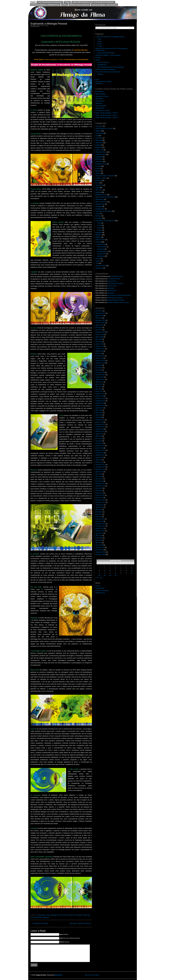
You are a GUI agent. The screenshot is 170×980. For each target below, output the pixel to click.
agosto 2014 (99, 457)
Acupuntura (99, 126)
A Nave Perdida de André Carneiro (118, 302)
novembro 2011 (100, 502)
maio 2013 (99, 476)
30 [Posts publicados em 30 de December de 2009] (110, 575)
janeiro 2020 (99, 344)
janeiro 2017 (99, 396)
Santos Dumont (100, 240)
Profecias (98, 216)
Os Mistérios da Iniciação (40, 923)
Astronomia (99, 143)
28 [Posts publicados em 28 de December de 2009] (99, 575)
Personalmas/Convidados (103, 82)
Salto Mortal (99, 99)
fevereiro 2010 (100, 547)
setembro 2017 (100, 379)
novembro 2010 (100, 526)
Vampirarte (99, 103)
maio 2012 (99, 491)
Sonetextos (99, 84)
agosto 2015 (99, 434)
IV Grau (100, 46)
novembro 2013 (100, 467)
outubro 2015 (100, 429)
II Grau (48, 915)
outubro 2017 (100, 377)
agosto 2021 (99, 325)
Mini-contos (99, 190)
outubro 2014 (100, 453)
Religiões (98, 237)
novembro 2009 (100, 554)
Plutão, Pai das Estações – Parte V (106, 115)
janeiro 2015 (99, 448)
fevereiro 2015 (100, 446)
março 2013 (99, 479)
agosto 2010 (99, 533)
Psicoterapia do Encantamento (105, 221)
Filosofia (98, 166)
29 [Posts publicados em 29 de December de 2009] (105, 575)
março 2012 (99, 493)
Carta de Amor (100, 101)
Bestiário (98, 145)
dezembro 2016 (100, 398)
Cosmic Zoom (112, 286)
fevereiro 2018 (100, 372)
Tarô (97, 263)
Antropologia (41, 915)
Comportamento (100, 154)
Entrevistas (99, 159)
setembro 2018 (100, 363)
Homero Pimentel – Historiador (105, 176)
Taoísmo (98, 261)
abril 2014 (99, 460)
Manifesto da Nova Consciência (80, 5)
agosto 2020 (99, 337)
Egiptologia (99, 157)
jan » (102, 578)
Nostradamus (100, 199)
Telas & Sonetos (101, 266)
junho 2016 (99, 413)
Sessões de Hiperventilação (106, 53)
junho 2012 (99, 488)
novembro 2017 (100, 375)
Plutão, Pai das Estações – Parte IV (107, 118)
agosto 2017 (99, 382)
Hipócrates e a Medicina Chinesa (80, 923)
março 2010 (99, 545)
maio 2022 (99, 318)
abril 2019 (99, 353)
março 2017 (99, 391)
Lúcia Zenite (99, 185)
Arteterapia (99, 138)
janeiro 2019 (99, 358)
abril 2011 (99, 517)
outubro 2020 (100, 335)
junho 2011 (99, 512)
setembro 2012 (100, 486)
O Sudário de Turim (117, 276)
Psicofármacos (102, 65)
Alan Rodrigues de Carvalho (104, 129)
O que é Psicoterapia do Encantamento (50, 2)
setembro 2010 (100, 531)
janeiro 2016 (99, 422)
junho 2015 (99, 439)
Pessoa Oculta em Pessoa (116, 300)
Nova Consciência (69, 915)
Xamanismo (99, 268)
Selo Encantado (100, 94)
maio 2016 (99, 415)
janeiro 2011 (99, 521)
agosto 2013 (99, 472)
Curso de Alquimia (103, 62)
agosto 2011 (99, 507)
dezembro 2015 (100, 424)
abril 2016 (99, 417)
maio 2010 (99, 540)
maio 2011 (99, 514)
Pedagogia (99, 206)
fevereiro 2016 (100, 420)
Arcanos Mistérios (101, 106)
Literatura (98, 180)
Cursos (65, 5)
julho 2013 (99, 474)
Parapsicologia (100, 204)
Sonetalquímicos (102, 251)
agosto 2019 (99, 351)
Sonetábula (101, 249)
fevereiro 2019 (100, 356)
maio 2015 (99, 441)
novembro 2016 (100, 401)
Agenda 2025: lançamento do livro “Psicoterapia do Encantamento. (93, 2)
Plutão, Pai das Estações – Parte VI (107, 113)
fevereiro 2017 (100, 394)
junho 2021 (99, 330)
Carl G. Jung (99, 150)
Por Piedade (99, 92)
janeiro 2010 (99, 550)
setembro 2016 (100, 406)
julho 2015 (99, 436)
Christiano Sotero (101, 152)
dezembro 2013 (100, 465)
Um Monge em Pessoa (103, 111)
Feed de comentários (102, 591)
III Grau (100, 44)
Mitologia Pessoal (57, 915)
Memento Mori (100, 108)
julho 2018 (99, 365)
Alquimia (98, 131)
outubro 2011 (100, 505)
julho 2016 (99, 410)
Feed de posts (100, 588)
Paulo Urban (45, 26)
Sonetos (98, 242)
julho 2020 (99, 339)
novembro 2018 (100, 361)
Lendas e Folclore (101, 178)
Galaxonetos (101, 244)
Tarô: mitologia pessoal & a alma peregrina (111, 67)
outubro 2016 (100, 403)
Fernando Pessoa (101, 164)
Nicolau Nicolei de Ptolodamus (105, 197)
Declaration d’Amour (102, 96)
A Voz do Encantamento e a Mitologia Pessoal (45, 5)
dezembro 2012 (100, 483)
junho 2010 (99, 538)
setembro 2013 (100, 469)
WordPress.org (100, 593)
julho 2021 (99, 327)
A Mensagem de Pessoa (115, 298)
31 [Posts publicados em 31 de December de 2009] (115, 575)
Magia (97, 188)
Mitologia (98, 192)
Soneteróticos (101, 254)
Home (33, 2)
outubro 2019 (100, 346)
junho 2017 (99, 384)
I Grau (99, 39)
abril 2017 (99, 389)
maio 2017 (99, 387)
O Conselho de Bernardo (115, 284)
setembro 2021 (100, 323)
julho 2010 (99, 536)
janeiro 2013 (99, 481)
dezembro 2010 (100, 524)
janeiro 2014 (99, 462)
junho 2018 (99, 368)
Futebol (98, 169)
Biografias (99, 147)
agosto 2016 (99, 408)
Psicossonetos (102, 247)
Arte (97, 136)
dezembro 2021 (100, 320)
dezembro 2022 (100, 313)
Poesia (98, 214)
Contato (67, 2)
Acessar (98, 586)
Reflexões (99, 235)
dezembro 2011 (100, 500)
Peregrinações (100, 209)
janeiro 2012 (99, 498)
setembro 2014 (100, 455)
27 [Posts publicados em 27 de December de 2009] (132, 573)
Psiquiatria (46, 917)
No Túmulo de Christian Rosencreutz (119, 295)
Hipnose (98, 171)
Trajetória (100, 74)
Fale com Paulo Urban (92, 975)
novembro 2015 (100, 427)
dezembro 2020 (100, 332)
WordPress (59, 975)
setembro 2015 (100, 431)
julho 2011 (99, 510)
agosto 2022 (99, 316)
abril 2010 (99, 543)
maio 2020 (99, 342)
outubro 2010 (100, 528)
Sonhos (98, 259)
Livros (97, 80)
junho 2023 (99, 311)
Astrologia (99, 140)
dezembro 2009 (100, 552)
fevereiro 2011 (100, 519)
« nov (97, 578)
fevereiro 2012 (100, 495)
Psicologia (78, 915)
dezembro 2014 (100, 450)
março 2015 (99, 443)
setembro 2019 (100, 349)
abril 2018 (99, 370)
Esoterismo (99, 162)
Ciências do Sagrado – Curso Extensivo (104, 5)
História (98, 173)
